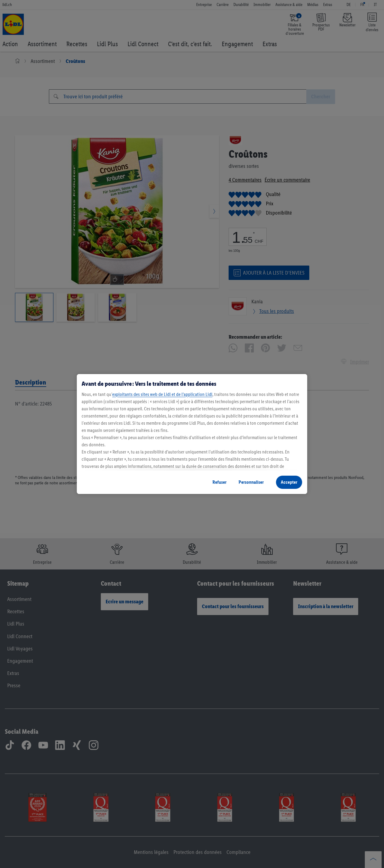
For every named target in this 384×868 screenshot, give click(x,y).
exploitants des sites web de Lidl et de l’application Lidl (162, 394)
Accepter (289, 482)
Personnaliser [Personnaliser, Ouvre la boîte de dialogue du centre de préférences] (251, 482)
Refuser (219, 482)
